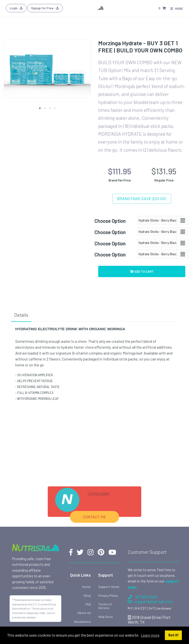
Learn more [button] (150, 635)
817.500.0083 (142, 597)
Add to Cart (142, 271)
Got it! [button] (173, 635)
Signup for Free (45, 8)
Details (21, 315)
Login (16, 8)
